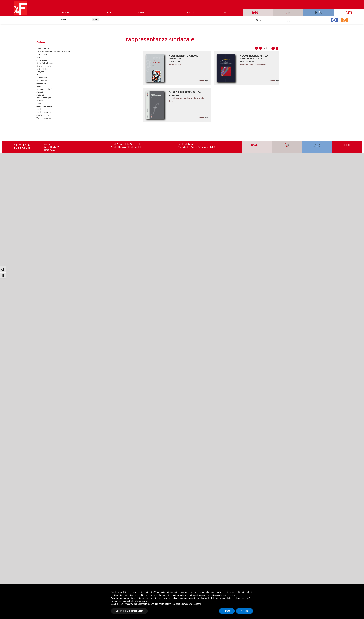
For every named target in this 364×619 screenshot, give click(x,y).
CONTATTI (226, 13)
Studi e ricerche (43, 115)
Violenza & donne (44, 118)
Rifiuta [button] (227, 611)
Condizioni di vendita (187, 144)
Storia (39, 109)
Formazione (42, 80)
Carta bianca (42, 60)
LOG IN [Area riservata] (258, 20)
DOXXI (39, 74)
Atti (38, 57)
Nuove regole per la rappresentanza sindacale (254, 59)
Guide (39, 86)
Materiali (40, 95)
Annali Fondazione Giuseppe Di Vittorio (53, 51)
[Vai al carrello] (288, 20)
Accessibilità (210, 147)
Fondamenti (42, 77)
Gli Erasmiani (42, 83)
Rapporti (40, 101)
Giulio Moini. (175, 62)
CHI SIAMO (192, 13)
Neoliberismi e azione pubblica (183, 57)
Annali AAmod (43, 49)
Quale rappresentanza (185, 92)
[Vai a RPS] (317, 147)
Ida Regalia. (174, 95)
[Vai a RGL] (257, 147)
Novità (66, 13)
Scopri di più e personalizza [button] (129, 611)
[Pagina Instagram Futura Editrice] (344, 20)
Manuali (40, 92)
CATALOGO (142, 13)
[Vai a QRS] (287, 147)
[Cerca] (76, 20)
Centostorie (42, 69)
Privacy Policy (183, 147)
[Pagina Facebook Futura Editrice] (334, 20)
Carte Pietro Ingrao (45, 63)
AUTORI (108, 13)
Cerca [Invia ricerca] (96, 19)
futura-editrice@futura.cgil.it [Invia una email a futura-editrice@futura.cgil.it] (129, 144)
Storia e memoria (44, 112)
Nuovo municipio (44, 98)
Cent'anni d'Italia (44, 66)
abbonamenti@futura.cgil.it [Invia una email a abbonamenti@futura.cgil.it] (129, 147)
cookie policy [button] (229, 595)
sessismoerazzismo (45, 106)
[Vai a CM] (347, 147)
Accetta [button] (245, 611)
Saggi (39, 103)
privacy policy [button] (216, 592)
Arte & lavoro (42, 54)
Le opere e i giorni (44, 89)
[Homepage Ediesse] (22, 146)
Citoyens (40, 72)
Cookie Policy (197, 147)
